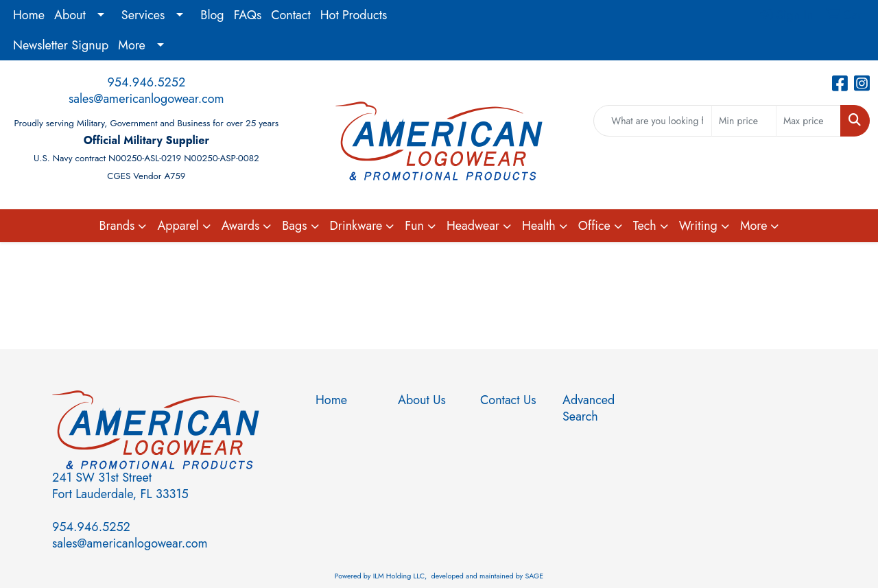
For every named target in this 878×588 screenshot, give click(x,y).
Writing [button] (698, 226)
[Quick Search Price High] (808, 121)
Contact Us (508, 400)
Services (143, 15)
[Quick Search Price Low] (744, 121)
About (70, 15)
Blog (212, 15)
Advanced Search (589, 408)
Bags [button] (294, 226)
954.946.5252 (146, 82)
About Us (422, 400)
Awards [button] (241, 226)
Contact (291, 15)
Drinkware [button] (356, 226)
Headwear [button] (473, 226)
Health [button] (539, 226)
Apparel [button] (178, 226)
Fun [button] (414, 226)
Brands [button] (117, 226)
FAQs (248, 15)
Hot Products (354, 15)
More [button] (754, 226)
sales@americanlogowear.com (146, 99)
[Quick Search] (653, 121)
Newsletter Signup (61, 45)
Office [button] (594, 226)
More (132, 45)
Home (29, 15)
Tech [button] (645, 226)
